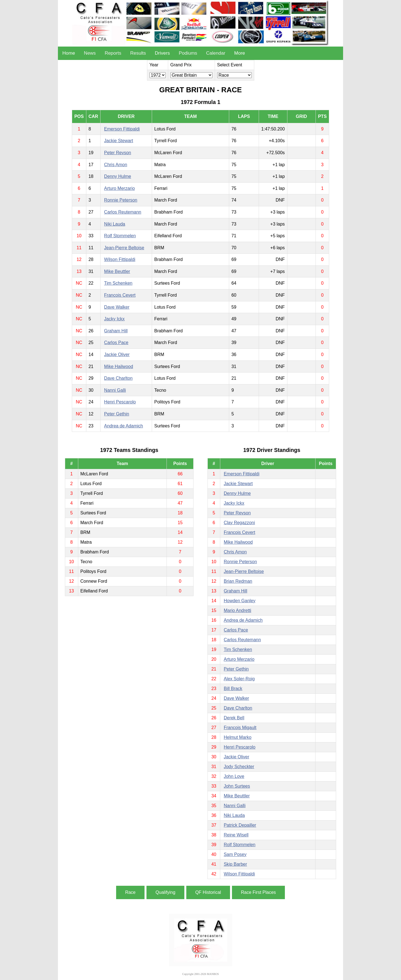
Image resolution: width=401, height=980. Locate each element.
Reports (113, 53)
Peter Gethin (117, 414)
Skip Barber (235, 864)
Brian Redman (238, 581)
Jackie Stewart (119, 141)
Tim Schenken (118, 283)
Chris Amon (116, 165)
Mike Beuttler (117, 271)
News (90, 53)
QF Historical (208, 892)
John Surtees (237, 786)
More (240, 53)
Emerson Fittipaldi (122, 129)
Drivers (162, 53)
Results (138, 53)
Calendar (216, 53)
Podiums (188, 53)
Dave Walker (117, 307)
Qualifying (165, 892)
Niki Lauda (115, 224)
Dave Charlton (118, 378)
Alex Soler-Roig (239, 679)
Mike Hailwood (119, 366)
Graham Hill (116, 331)
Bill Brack (233, 689)
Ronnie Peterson (121, 200)
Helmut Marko (238, 737)
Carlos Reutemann (123, 212)
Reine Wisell (236, 835)
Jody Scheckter (239, 767)
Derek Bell (234, 718)
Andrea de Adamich (124, 426)
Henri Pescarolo (120, 402)
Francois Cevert (120, 295)
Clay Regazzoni (239, 523)
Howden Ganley (239, 601)
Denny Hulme (118, 176)
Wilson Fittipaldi (120, 259)
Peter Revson (118, 153)
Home (69, 53)
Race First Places (258, 892)
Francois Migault (240, 728)
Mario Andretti (237, 610)
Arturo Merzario (119, 188)
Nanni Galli (115, 390)
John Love (234, 776)
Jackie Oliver (117, 355)
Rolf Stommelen (120, 236)
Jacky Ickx (114, 319)
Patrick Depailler (240, 825)
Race (130, 892)
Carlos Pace (116, 343)
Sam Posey (235, 854)
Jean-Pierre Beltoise (124, 248)
